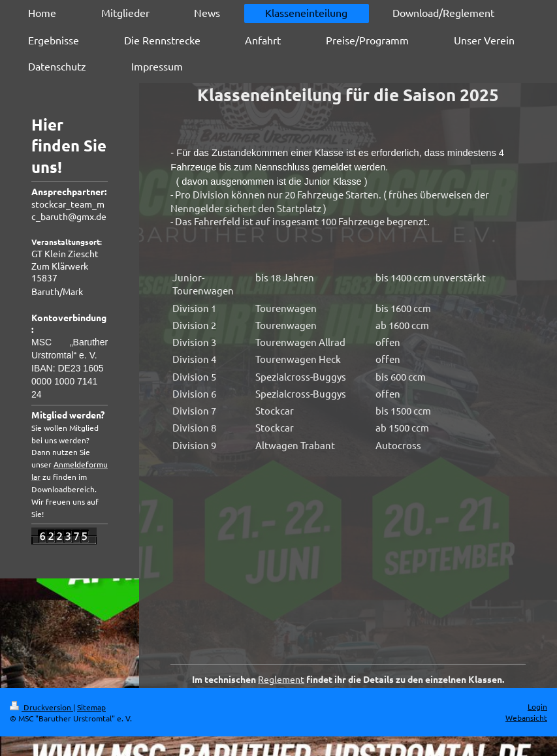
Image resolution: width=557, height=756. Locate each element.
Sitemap (91, 707)
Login (537, 706)
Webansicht (526, 717)
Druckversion (41, 707)
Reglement (281, 679)
